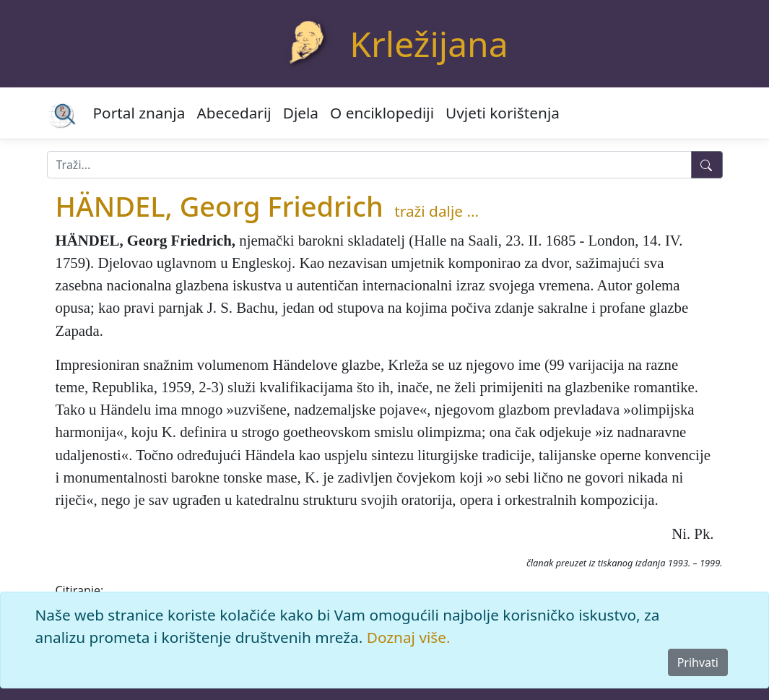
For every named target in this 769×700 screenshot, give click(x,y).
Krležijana (429, 44)
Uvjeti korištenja (503, 113)
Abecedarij (234, 113)
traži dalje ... (436, 211)
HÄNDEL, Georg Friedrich (220, 206)
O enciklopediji (382, 113)
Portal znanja (139, 113)
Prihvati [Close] (698, 662)
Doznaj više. (409, 637)
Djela (301, 113)
